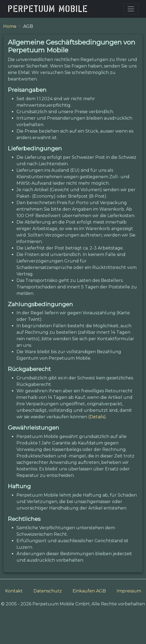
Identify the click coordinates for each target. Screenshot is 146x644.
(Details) (97, 417)
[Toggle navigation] (131, 9)
